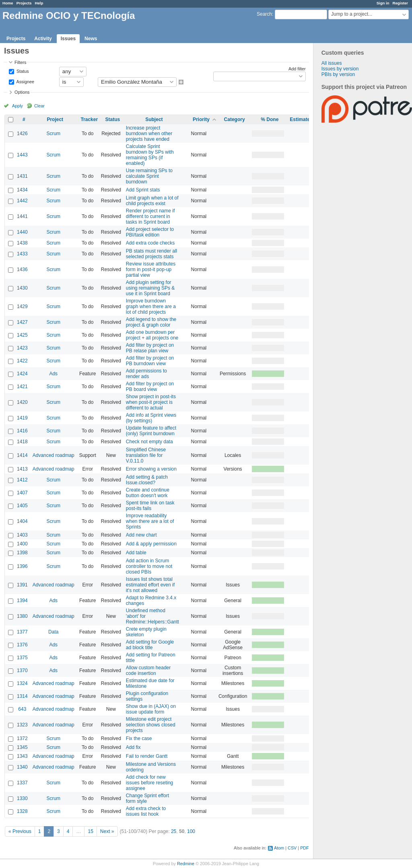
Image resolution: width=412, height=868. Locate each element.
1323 (22, 725)
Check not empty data (149, 442)
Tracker (89, 119)
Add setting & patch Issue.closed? (147, 480)
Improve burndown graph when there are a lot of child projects (151, 306)
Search (264, 14)
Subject (154, 119)
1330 (22, 798)
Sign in (383, 3)
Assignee (25, 81)
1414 (22, 455)
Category (235, 119)
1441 (22, 216)
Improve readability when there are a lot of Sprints (150, 521)
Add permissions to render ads (146, 374)
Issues (68, 39)
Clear (39, 106)
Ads (53, 374)
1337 (22, 783)
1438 (22, 243)
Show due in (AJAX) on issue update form (151, 709)
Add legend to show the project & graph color (151, 322)
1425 (22, 335)
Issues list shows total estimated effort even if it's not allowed (150, 585)
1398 (22, 553)
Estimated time (307, 119)
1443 (22, 155)
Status (22, 71)
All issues (332, 63)
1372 (22, 738)
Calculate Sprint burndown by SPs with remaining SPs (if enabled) (150, 155)
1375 (22, 658)
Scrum (53, 134)
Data (53, 632)
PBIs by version (338, 74)
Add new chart (141, 535)
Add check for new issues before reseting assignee (149, 783)
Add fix (133, 747)
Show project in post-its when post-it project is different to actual (151, 402)
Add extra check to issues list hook (146, 811)
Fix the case (139, 738)
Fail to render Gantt (147, 756)
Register (400, 3)
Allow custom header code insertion (148, 671)
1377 (22, 632)
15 (90, 831)
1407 (22, 493)
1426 (22, 134)
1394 (22, 601)
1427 (22, 322)
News (91, 39)
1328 (22, 811)
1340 (22, 767)
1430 (22, 288)
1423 (22, 348)
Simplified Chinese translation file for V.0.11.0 (146, 455)
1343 (22, 756)
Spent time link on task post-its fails (150, 506)
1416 (22, 431)
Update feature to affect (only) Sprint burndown (151, 431)
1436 (22, 269)
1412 (22, 480)
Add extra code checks (150, 243)
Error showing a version (151, 469)
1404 (22, 521)
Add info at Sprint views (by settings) (151, 418)
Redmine (186, 864)
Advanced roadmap (54, 455)
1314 (22, 696)
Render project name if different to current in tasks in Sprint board (150, 216)
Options (22, 92)
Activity (43, 39)
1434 (22, 190)
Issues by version (340, 69)
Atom (279, 848)
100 (191, 831)
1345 (22, 747)
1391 (22, 585)
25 (174, 831)
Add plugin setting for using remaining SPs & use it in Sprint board (150, 288)
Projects (24, 3)
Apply (18, 106)
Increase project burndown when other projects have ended (149, 134)
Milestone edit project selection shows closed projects (151, 725)
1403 (22, 535)
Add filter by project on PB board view (150, 387)
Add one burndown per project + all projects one (152, 335)
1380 (22, 616)
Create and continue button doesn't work (148, 493)
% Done (270, 119)
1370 (22, 671)
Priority (201, 119)
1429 (22, 306)
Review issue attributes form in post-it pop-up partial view (151, 269)
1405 (22, 506)
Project (55, 119)
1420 (22, 402)
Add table (136, 553)
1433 (22, 254)
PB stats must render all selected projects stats (151, 254)
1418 (22, 442)
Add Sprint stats (143, 190)
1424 (22, 374)
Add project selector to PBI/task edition (150, 232)
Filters (20, 62)
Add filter (297, 69)
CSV (292, 848)
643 (22, 709)
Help (39, 3)
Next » (107, 831)
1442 (22, 201)
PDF (305, 848)
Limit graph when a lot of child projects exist (152, 201)
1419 (22, 418)
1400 (22, 544)
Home (8, 3)
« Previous (20, 831)
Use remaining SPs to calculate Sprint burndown (149, 176)
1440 (22, 232)
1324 (22, 683)
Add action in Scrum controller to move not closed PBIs (149, 566)
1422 (22, 361)
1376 (22, 645)
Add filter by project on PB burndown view (150, 361)
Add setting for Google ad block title (150, 645)
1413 (22, 469)
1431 (22, 176)
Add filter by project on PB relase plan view (150, 348)
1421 (22, 387)
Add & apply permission (151, 544)
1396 (22, 566)
